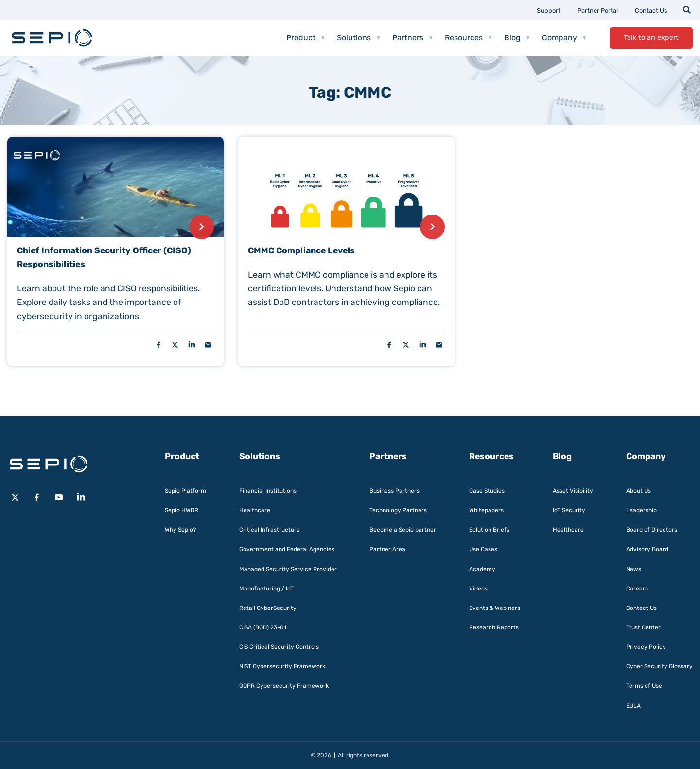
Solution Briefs (489, 530)
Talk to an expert (651, 38)
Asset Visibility (573, 491)
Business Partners (394, 491)
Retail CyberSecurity (268, 608)
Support (549, 10)
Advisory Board (647, 549)
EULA (633, 706)
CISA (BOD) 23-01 (263, 627)
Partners (412, 38)
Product (306, 38)
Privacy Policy (646, 647)
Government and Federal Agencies (287, 549)
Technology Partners (398, 510)
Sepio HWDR (182, 510)
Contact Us (651, 10)
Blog (517, 38)
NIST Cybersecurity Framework (282, 666)
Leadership (641, 510)
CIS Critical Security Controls (279, 647)
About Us (639, 491)
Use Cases (483, 549)
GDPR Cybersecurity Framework (284, 686)
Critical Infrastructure (270, 530)
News (634, 569)
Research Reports (494, 627)
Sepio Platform (185, 491)
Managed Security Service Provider (288, 569)
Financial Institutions (268, 491)
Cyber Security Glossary (659, 666)
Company (564, 38)
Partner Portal (598, 10)
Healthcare (255, 510)
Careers (637, 589)
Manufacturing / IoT (266, 589)
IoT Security (569, 510)
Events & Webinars (495, 608)
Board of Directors (652, 530)
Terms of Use (644, 686)
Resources (468, 38)
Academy (482, 569)
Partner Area (387, 549)
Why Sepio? (180, 530)
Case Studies (487, 491)
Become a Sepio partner (403, 530)
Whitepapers (486, 510)
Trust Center (643, 627)
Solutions (359, 38)
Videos (478, 589)
